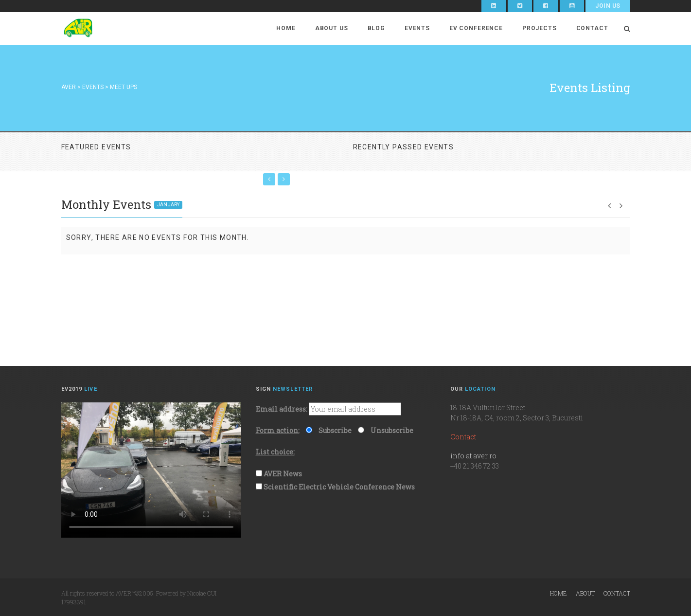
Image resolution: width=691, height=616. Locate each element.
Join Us (608, 6)
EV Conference (476, 28)
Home (286, 28)
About (585, 593)
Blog (376, 28)
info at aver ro (473, 456)
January (168, 205)
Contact (592, 28)
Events (417, 28)
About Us (332, 28)
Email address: (282, 409)
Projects (540, 28)
